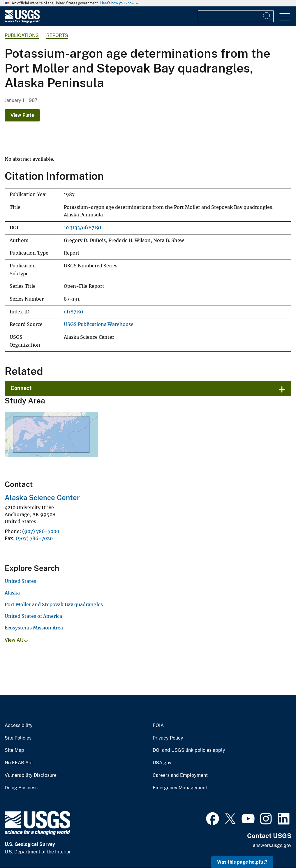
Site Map (14, 750)
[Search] (268, 16)
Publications (22, 35)
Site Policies (18, 738)
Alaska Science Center (42, 497)
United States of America (33, 616)
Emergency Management (180, 788)
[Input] (236, 16)
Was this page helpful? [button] (242, 862)
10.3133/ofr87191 (83, 228)
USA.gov (162, 763)
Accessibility (19, 726)
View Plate (22, 115)
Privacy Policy (168, 738)
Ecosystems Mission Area (34, 628)
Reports (57, 35)
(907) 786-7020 (34, 538)
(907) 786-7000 (41, 531)
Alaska (12, 593)
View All (16, 640)
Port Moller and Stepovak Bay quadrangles (54, 604)
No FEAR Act (19, 763)
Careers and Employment (180, 775)
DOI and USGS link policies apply (189, 750)
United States (20, 581)
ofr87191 (74, 312)
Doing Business (21, 788)
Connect (21, 388)
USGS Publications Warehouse (99, 324)
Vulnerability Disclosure (31, 775)
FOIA (158, 726)
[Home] (22, 21)
